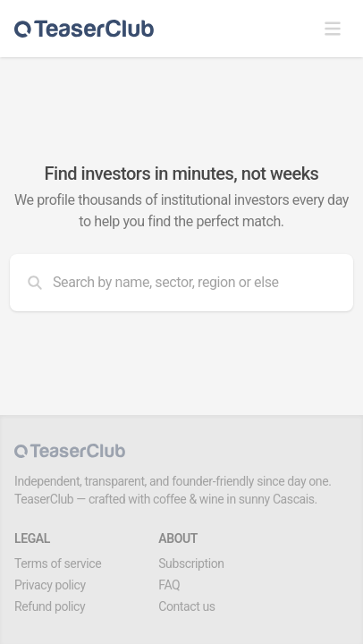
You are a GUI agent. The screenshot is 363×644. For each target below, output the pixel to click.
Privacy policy (50, 585)
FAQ (169, 585)
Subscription (191, 563)
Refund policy (50, 606)
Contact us (186, 606)
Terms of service (58, 563)
